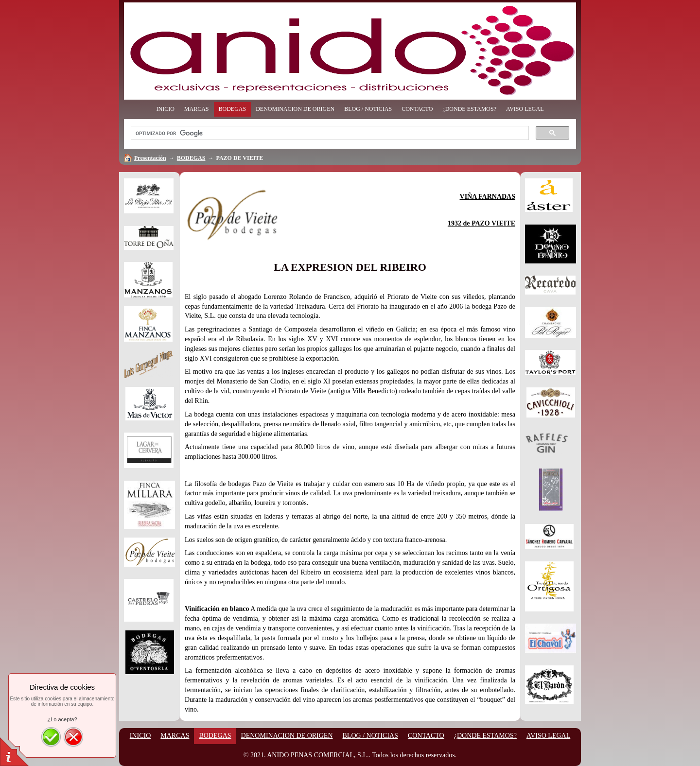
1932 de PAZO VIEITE (481, 223)
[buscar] (329, 133)
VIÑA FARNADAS (488, 197)
